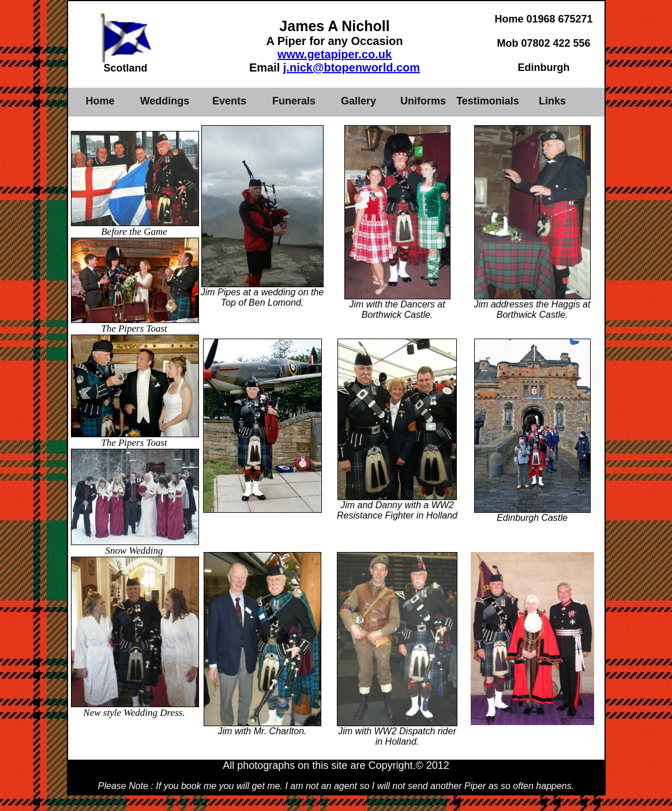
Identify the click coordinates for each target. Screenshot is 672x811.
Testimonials (488, 101)
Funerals (294, 101)
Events (229, 101)
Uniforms (423, 101)
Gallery (358, 101)
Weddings (165, 101)
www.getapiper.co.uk (335, 54)
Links (552, 101)
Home (100, 101)
